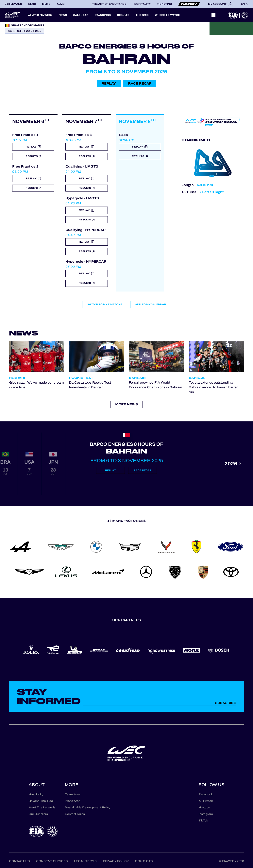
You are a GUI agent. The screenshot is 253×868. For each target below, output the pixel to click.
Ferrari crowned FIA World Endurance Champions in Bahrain (155, 385)
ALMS (61, 4)
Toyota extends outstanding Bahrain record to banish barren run (214, 387)
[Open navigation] (213, 15)
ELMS (32, 4)
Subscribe (226, 703)
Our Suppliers (38, 814)
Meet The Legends (42, 807)
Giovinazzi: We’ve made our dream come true (36, 385)
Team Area (73, 794)
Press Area (73, 801)
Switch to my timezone (105, 304)
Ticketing (164, 4)
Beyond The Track (42, 801)
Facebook (206, 794)
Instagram (206, 814)
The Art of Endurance (109, 4)
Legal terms (85, 861)
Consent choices (52, 861)
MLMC (46, 4)
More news (126, 404)
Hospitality (142, 4)
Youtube (204, 807)
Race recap (140, 83)
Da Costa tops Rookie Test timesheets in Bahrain (90, 385)
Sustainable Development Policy (88, 807)
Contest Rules (75, 814)
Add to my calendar (151, 304)
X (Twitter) (206, 801)
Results (33, 156)
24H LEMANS (13, 4)
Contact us (19, 861)
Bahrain (137, 378)
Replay (109, 83)
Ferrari (17, 378)
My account (220, 4)
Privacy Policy (116, 861)
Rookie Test (81, 378)
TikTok (203, 821)
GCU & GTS (144, 861)
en (243, 4)
